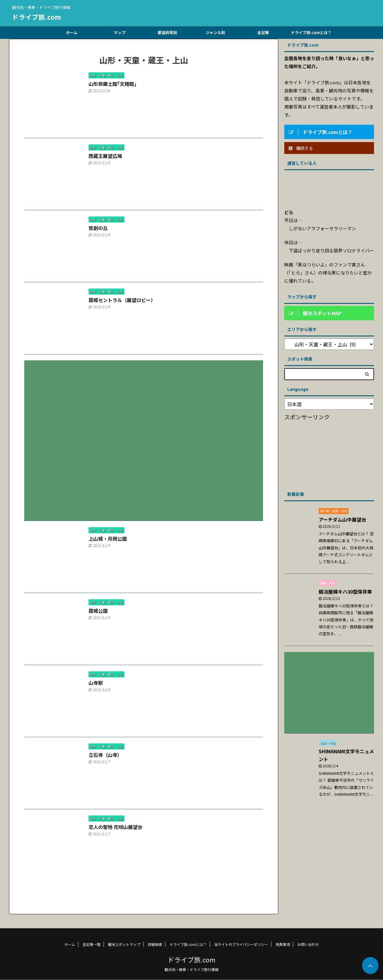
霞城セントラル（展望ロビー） (122, 300)
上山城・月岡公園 (108, 539)
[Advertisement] (144, 436)
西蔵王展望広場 (105, 156)
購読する (301, 148)
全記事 (263, 32)
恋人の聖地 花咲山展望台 (115, 827)
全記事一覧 (92, 944)
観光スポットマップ (124, 944)
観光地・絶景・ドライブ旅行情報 (191, 969)
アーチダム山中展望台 (342, 519)
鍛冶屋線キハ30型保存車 (345, 592)
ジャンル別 (215, 32)
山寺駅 (96, 683)
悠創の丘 (98, 228)
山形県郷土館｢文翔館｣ (113, 84)
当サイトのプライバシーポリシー (241, 944)
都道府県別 (167, 32)
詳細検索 (155, 944)
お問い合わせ (308, 944)
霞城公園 (98, 611)
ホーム (72, 32)
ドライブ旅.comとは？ (311, 32)
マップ (120, 32)
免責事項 (283, 944)
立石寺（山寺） (105, 755)
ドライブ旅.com (37, 17)
